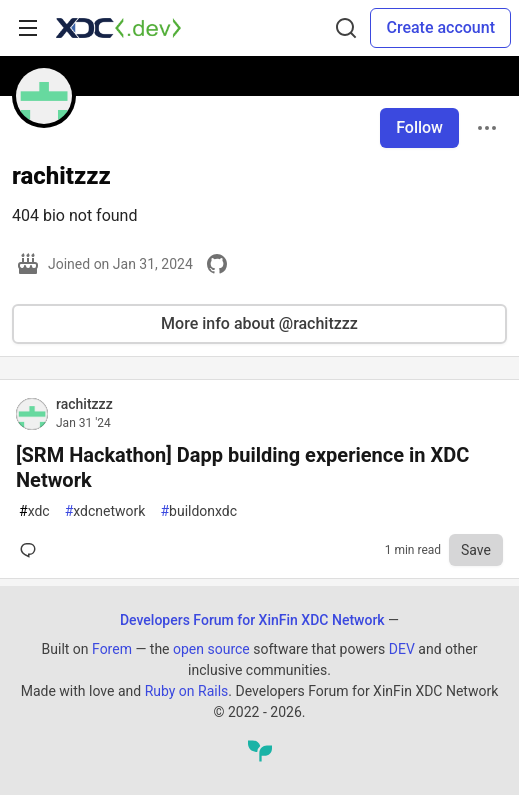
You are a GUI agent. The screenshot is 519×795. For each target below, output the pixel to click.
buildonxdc (198, 511)
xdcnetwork (105, 511)
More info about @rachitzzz (259, 323)
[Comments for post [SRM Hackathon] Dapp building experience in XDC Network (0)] (32, 550)
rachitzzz (84, 404)
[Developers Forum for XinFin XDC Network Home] (118, 28)
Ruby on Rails (187, 691)
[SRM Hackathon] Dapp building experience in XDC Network (242, 467)
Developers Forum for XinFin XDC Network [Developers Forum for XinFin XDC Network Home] (252, 620)
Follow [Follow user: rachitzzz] (419, 127)
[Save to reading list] (476, 550)
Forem (112, 649)
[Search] (346, 28)
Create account (440, 27)
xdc (34, 511)
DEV (402, 649)
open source (211, 649)
